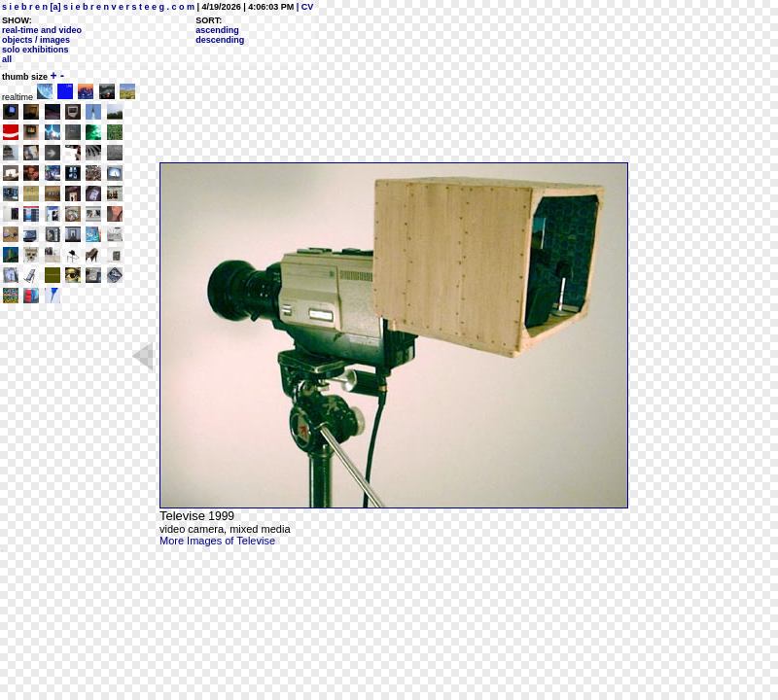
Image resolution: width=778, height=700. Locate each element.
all (7, 59)
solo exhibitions (35, 50)
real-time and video (42, 30)
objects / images (36, 40)
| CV (303, 7)
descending (220, 40)
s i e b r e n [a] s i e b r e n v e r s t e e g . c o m (98, 7)
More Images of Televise (217, 541)
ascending (217, 30)
